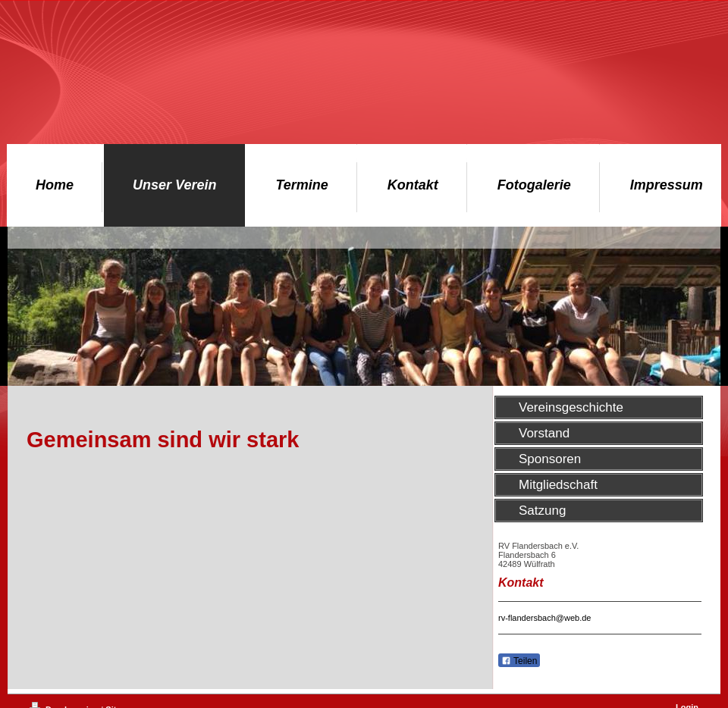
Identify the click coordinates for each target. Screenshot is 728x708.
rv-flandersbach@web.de (544, 618)
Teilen (519, 661)
